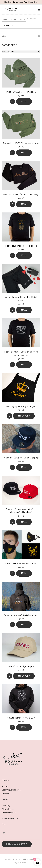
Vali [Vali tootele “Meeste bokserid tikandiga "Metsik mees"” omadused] (25, 310)
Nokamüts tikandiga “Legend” (21, 666)
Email (4, 824)
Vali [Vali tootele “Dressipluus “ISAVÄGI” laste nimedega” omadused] (25, 153)
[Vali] (24, 101)
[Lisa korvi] (24, 416)
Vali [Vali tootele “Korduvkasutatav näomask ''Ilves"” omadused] (25, 573)
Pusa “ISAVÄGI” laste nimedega (21, 92)
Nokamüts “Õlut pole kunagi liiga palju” (21, 458)
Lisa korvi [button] (25, 416)
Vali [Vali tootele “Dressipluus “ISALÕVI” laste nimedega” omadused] (25, 204)
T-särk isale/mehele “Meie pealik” (21, 246)
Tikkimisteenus (8, 809)
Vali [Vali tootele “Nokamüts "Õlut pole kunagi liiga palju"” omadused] (25, 467)
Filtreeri (9, 26)
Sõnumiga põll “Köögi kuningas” (21, 406)
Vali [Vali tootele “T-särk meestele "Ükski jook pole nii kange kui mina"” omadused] (25, 365)
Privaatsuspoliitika (9, 813)
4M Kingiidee (28, 859)
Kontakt (5, 786)
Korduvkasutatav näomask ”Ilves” (21, 564)
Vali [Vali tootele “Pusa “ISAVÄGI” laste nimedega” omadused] (25, 101)
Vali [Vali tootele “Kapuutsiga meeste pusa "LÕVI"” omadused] (25, 727)
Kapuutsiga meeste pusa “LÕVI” (21, 718)
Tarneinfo (6, 793)
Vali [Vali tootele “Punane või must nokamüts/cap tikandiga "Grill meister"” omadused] (25, 522)
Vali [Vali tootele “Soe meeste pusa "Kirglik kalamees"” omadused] (25, 625)
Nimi (4, 833)
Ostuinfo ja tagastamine (12, 790)
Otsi (39, 36)
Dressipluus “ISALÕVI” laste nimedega (21, 195)
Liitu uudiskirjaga (17, 844)
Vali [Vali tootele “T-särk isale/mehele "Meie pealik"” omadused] (25, 255)
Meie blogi (6, 806)
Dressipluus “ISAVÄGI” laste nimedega (21, 143)
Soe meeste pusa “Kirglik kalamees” (21, 615)
